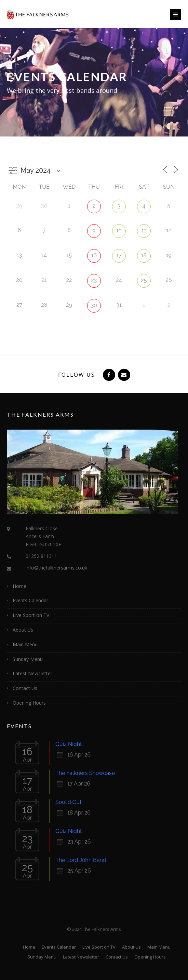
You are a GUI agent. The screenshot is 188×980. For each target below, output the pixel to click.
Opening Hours (29, 703)
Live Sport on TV (31, 615)
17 (119, 255)
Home (19, 586)
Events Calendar (30, 600)
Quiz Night (69, 744)
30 (94, 305)
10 (119, 230)
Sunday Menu (28, 659)
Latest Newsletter (32, 673)
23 (94, 280)
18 (144, 255)
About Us (23, 630)
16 (94, 255)
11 (144, 230)
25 (144, 280)
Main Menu (25, 644)
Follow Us (77, 375)
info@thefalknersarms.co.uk (56, 568)
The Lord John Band (81, 860)
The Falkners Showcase (85, 773)
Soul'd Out (69, 802)
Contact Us (25, 688)
